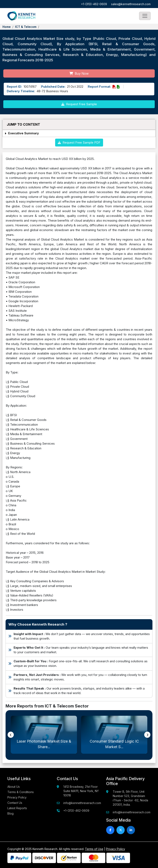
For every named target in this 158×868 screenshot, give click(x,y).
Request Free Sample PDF (79, 142)
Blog (10, 813)
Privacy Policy (17, 797)
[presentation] (11, 735)
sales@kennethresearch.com (131, 4)
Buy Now (79, 73)
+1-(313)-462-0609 (94, 4)
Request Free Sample (79, 104)
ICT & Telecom (26, 27)
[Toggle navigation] (145, 16)
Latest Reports (17, 808)
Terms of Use (94, 849)
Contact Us (15, 803)
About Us (14, 787)
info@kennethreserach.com (82, 803)
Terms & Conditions (21, 792)
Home (7, 27)
